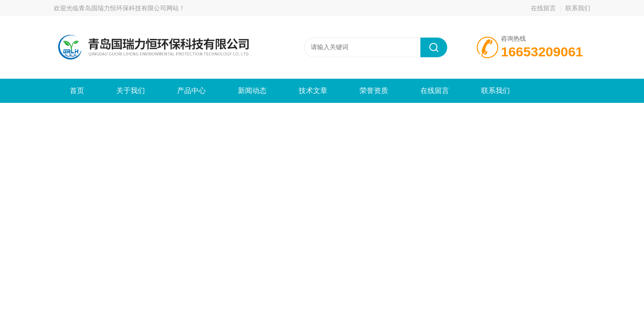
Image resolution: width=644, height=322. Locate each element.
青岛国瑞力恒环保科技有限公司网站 (129, 8)
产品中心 (191, 91)
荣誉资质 (374, 91)
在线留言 (543, 8)
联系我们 (578, 8)
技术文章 (313, 91)
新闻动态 (252, 91)
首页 (77, 91)
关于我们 (131, 91)
